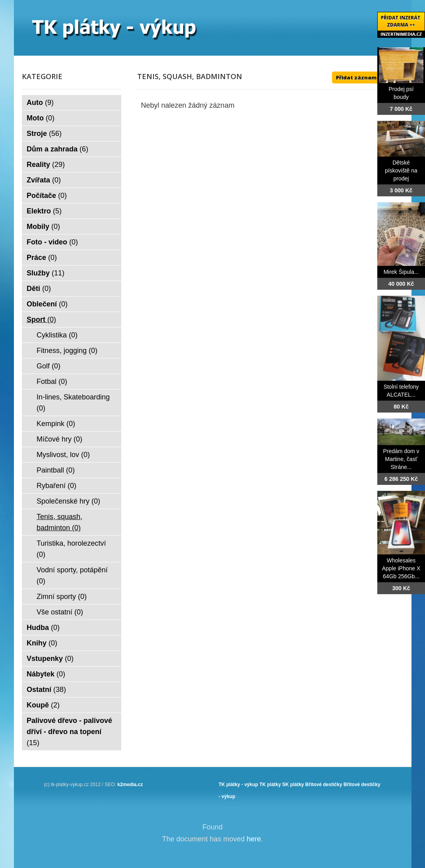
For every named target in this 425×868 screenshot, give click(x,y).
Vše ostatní (60, 612)
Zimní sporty (62, 597)
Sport (41, 320)
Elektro (44, 211)
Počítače (47, 196)
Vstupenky (50, 659)
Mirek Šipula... (401, 272)
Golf (49, 366)
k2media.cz (130, 785)
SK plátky (293, 785)
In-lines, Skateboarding (73, 403)
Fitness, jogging (67, 351)
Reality (46, 165)
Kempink (56, 424)
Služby (46, 273)
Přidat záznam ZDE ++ (366, 77)
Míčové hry (59, 439)
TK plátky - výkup (238, 785)
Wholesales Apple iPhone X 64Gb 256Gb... (401, 568)
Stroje (44, 134)
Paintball (56, 470)
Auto (40, 103)
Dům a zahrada (57, 149)
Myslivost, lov (63, 455)
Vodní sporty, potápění (72, 575)
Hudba (43, 628)
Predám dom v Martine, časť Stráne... (401, 459)
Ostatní (46, 690)
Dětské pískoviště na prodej (401, 170)
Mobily (43, 227)
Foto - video (52, 242)
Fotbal (52, 382)
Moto (41, 118)
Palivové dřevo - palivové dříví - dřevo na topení (69, 732)
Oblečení (47, 304)
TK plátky (270, 785)
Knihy (42, 643)
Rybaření (56, 486)
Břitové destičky (324, 785)
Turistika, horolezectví (71, 549)
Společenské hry (68, 501)
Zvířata (44, 180)
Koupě (43, 705)
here (254, 839)
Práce (42, 258)
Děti (39, 289)
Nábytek (46, 674)
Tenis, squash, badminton (59, 522)
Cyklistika (57, 335)
